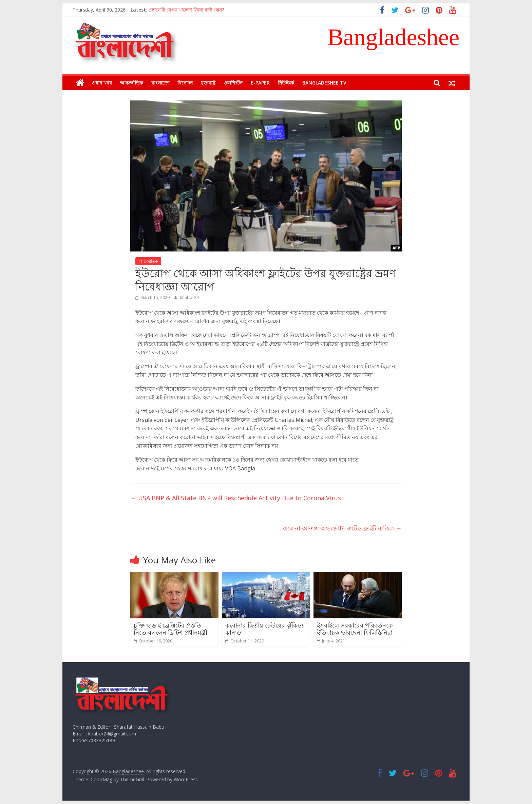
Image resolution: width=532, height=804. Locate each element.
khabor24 (189, 297)
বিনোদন (185, 83)
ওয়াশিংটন (233, 83)
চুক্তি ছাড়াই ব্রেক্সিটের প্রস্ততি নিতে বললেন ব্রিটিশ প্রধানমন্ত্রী (170, 629)
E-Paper (260, 83)
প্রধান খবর (102, 83)
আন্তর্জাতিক (132, 83)
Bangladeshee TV (324, 83)
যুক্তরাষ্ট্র (208, 83)
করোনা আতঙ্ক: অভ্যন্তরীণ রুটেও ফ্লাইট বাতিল (342, 528)
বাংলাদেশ (160, 83)
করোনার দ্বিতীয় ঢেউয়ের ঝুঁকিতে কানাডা (265, 629)
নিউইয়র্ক (286, 83)
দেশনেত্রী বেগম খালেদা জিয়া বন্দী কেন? (186, 10)
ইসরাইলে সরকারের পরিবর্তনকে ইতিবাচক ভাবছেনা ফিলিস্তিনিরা (355, 629)
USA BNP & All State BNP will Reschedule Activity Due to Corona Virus (236, 498)
